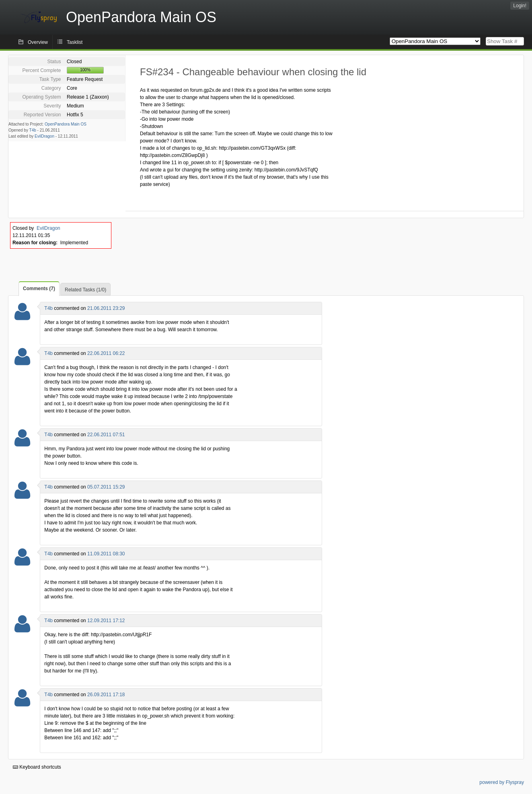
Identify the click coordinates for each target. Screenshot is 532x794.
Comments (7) (39, 289)
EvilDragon (44, 136)
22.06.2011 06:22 (106, 353)
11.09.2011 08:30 (106, 554)
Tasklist (75, 42)
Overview (38, 42)
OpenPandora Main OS (66, 124)
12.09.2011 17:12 (106, 621)
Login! (520, 6)
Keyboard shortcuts (37, 767)
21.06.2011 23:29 (106, 308)
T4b (33, 130)
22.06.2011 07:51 (106, 435)
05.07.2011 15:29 (106, 487)
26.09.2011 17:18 (106, 695)
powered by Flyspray (502, 782)
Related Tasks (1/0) (85, 290)
